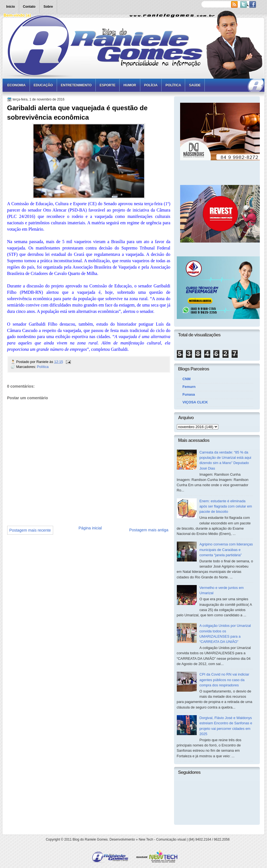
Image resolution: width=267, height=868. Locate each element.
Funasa (189, 394)
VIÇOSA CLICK (195, 402)
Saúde (195, 85)
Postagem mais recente (30, 530)
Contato (29, 7)
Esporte (107, 85)
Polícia (151, 85)
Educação (43, 85)
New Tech (146, 839)
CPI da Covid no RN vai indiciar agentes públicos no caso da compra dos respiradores (224, 680)
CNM (187, 379)
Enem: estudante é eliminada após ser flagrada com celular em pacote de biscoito (226, 506)
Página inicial (90, 528)
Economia (17, 85)
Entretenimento (76, 85)
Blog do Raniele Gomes (90, 839)
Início (11, 7)
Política (173, 85)
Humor (130, 85)
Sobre (48, 7)
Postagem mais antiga (149, 530)
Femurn (189, 387)
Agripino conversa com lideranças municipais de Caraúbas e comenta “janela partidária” (226, 550)
